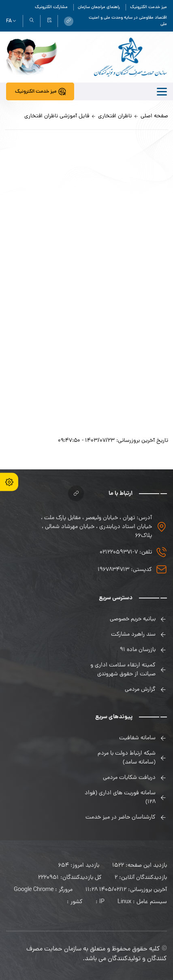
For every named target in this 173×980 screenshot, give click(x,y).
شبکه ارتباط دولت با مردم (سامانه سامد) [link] (127, 758)
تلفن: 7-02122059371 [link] (126, 552)
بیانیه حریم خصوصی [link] (133, 619)
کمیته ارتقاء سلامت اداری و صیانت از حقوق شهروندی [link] (123, 670)
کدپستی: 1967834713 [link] (125, 570)
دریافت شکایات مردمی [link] (129, 778)
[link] (69, 21)
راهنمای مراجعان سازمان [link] (99, 7)
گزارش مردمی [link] (140, 689)
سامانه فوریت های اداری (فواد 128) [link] (120, 798)
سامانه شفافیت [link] (137, 738)
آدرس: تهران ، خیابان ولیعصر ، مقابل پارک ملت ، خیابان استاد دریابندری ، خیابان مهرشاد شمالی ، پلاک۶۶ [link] (96, 527)
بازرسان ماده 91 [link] (138, 650)
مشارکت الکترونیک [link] (51, 7)
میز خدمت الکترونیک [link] (148, 7)
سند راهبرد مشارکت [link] (133, 634)
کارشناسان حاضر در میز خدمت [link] (121, 817)
